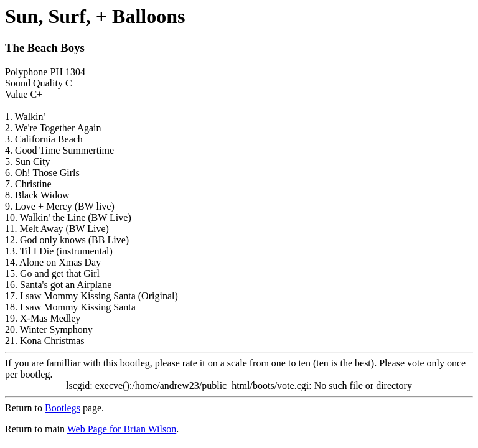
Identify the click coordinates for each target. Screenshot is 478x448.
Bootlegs (63, 408)
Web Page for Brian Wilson (122, 429)
